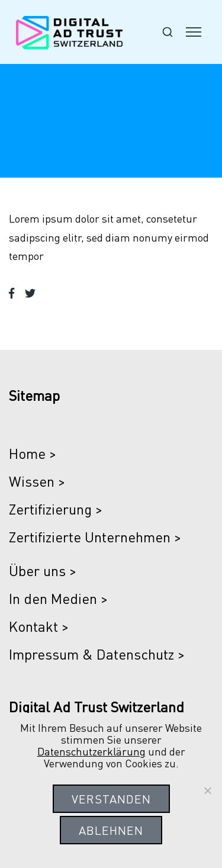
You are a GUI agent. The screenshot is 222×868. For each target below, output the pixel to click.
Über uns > (43, 570)
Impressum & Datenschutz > (97, 654)
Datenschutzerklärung (91, 751)
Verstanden (111, 799)
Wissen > (37, 481)
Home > (33, 453)
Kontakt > (39, 626)
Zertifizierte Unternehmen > (95, 537)
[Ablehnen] (207, 790)
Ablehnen (111, 830)
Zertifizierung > (56, 509)
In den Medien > (58, 598)
